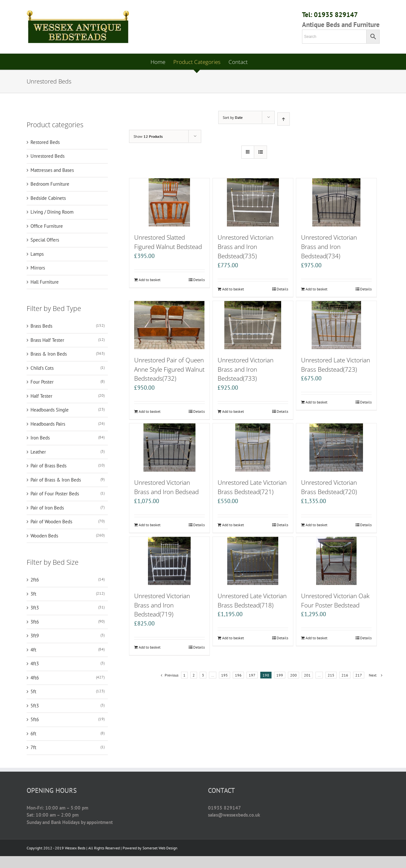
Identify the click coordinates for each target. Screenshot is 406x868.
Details (199, 280)
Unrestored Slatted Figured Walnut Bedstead (168, 242)
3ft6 (35, 622)
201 (307, 675)
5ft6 (35, 719)
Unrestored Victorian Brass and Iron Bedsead (166, 487)
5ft (33, 691)
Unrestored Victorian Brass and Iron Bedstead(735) (246, 247)
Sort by (233, 117)
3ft (33, 594)
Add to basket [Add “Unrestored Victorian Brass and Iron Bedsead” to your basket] (150, 525)
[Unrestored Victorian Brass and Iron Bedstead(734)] (336, 202)
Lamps (37, 254)
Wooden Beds (44, 536)
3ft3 (35, 608)
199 (280, 675)
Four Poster (42, 382)
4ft (33, 650)
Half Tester (41, 396)
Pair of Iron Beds (47, 508)
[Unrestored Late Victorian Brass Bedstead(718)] (253, 561)
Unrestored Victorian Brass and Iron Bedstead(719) (162, 605)
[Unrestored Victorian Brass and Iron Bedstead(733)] (253, 325)
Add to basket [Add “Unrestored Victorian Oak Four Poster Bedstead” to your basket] (316, 638)
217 (359, 675)
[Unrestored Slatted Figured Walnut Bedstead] (169, 202)
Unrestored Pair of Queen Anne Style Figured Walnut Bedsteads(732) (169, 369)
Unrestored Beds (48, 156)
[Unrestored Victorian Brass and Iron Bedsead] (169, 447)
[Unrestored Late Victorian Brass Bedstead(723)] (336, 325)
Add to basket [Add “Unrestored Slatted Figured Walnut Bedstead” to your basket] (150, 280)
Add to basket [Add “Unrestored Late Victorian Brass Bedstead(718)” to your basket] (233, 638)
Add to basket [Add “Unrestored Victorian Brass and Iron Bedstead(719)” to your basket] (150, 647)
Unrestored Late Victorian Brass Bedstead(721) (252, 487)
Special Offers (45, 240)
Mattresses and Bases (52, 170)
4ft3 (35, 664)
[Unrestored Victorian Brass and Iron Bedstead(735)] (253, 202)
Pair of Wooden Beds (51, 522)
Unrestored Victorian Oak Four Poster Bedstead (335, 600)
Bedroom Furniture (50, 184)
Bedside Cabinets (48, 198)
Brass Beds (41, 326)
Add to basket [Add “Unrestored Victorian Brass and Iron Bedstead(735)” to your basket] (233, 289)
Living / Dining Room (52, 212)
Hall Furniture (45, 282)
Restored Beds (45, 142)
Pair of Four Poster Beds (55, 494)
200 (294, 675)
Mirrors (38, 268)
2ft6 (35, 580)
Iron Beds (40, 438)
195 (225, 675)
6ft (33, 734)
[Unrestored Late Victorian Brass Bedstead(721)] (253, 447)
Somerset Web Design (160, 848)
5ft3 (35, 706)
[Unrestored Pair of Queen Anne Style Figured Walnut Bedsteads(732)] (169, 325)
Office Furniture (47, 226)
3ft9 (35, 636)
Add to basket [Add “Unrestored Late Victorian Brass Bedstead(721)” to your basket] (233, 525)
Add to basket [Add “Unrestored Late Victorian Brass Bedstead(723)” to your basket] (316, 402)
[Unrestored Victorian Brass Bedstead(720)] (336, 447)
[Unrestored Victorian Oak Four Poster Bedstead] (336, 561)
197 (252, 675)
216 (345, 675)
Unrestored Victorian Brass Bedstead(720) (329, 487)
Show (148, 136)
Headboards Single (50, 410)
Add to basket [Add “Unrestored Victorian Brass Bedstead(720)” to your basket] (316, 525)
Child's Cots (42, 368)
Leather (38, 452)
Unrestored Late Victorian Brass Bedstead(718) (252, 600)
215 (331, 675)
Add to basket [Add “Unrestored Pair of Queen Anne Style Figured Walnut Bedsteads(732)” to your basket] (150, 411)
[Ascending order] (284, 119)
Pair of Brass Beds (48, 466)
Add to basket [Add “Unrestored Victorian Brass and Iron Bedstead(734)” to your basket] (316, 289)
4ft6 (35, 678)
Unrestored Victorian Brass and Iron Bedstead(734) (329, 247)
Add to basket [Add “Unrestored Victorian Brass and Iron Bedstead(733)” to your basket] (233, 411)
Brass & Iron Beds (49, 354)
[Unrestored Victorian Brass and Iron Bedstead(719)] (169, 561)
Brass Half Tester (47, 340)
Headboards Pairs (48, 424)
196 (238, 675)
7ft (33, 747)
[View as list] (260, 152)
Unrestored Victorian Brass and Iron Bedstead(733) (246, 369)
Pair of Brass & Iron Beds (56, 480)
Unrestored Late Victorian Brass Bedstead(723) (336, 365)
